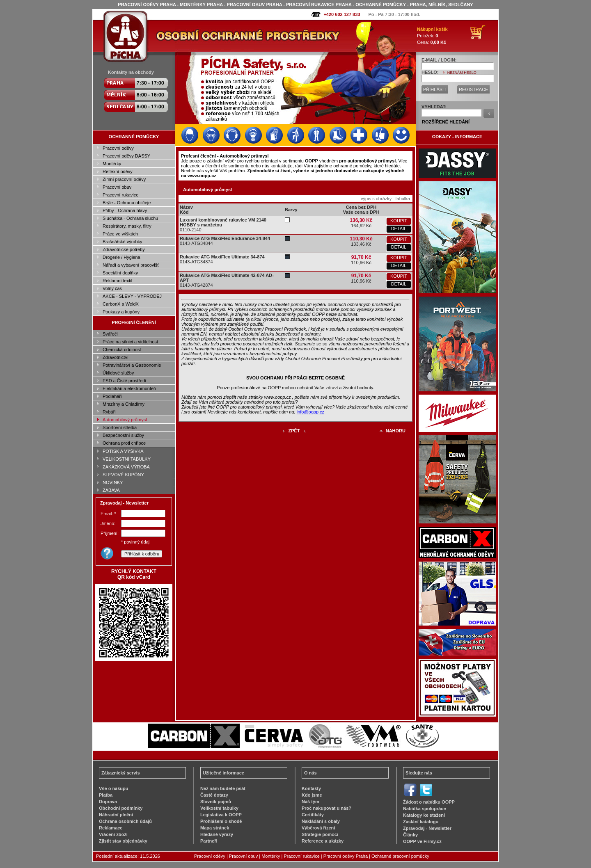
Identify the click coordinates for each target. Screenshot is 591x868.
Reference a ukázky (323, 841)
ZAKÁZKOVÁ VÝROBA (126, 467)
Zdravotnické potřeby (124, 249)
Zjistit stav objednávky (123, 841)
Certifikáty (313, 815)
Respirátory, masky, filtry (127, 226)
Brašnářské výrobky (123, 242)
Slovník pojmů (216, 802)
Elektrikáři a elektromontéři (129, 388)
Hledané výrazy (217, 834)
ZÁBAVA (111, 490)
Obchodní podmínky (121, 808)
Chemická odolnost (122, 349)
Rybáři (109, 412)
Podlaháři (112, 396)
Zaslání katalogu (421, 822)
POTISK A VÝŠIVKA (123, 451)
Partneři (209, 841)
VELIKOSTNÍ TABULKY (127, 459)
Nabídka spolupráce (425, 809)
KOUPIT (399, 221)
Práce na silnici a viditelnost (130, 342)
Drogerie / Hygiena (121, 257)
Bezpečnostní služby (123, 435)
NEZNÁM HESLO (462, 73)
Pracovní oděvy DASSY (126, 156)
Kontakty (311, 788)
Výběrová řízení (318, 828)
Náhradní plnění (116, 815)
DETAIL (399, 228)
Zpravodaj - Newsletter (427, 828)
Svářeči (110, 334)
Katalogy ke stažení (424, 815)
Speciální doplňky (120, 273)
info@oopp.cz (310, 412)
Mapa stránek (215, 828)
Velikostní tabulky (219, 808)
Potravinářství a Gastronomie (132, 365)
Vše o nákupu (114, 788)
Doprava (108, 802)
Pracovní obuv (117, 187)
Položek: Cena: (432, 36)
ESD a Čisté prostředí (124, 381)
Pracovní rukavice (120, 195)
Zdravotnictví (116, 357)
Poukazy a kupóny (121, 312)
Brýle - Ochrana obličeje (127, 203)
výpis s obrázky (376, 199)
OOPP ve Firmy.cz (422, 841)
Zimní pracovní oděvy (124, 179)
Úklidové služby (118, 373)
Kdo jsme (312, 795)
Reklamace (111, 828)
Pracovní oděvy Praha (346, 856)
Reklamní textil (117, 281)
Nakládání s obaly (321, 821)
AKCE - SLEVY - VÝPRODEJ (132, 296)
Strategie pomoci (320, 834)
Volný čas (112, 288)
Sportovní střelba (120, 427)
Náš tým (310, 802)
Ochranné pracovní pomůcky (400, 856)
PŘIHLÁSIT (435, 89)
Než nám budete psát (223, 788)
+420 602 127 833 (342, 14)
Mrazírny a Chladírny (124, 404)
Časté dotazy (214, 795)
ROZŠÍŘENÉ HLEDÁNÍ (446, 122)
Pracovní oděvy (118, 148)
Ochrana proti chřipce (124, 443)
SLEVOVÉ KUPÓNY (123, 475)
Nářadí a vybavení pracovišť (131, 265)
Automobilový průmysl (125, 420)
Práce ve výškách (120, 234)
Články (410, 835)
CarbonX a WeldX (121, 304)
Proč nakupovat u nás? (326, 808)
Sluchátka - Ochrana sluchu (130, 218)
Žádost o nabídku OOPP (429, 802)
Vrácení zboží (113, 834)
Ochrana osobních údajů (125, 821)
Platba (106, 795)
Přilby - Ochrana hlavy (125, 210)
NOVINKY (113, 482)
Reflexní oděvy (118, 171)
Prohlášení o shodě (221, 821)
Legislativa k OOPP (221, 815)
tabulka (402, 199)
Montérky (112, 164)
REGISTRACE (474, 89)
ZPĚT (294, 431)
